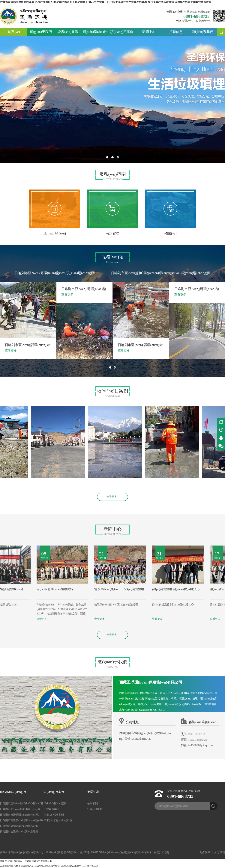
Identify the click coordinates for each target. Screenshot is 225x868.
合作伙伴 (205, 852)
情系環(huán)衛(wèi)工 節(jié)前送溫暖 (140, 589)
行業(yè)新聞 (95, 809)
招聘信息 (176, 32)
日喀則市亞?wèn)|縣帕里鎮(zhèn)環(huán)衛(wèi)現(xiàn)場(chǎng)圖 (161, 273)
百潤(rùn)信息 (162, 852)
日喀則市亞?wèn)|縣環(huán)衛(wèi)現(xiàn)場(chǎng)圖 (55, 273)
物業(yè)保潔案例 (54, 815)
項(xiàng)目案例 (122, 32)
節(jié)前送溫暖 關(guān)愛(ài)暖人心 (197, 589)
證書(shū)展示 (68, 32)
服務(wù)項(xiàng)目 (13, 792)
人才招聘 (220, 852)
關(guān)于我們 (41, 32)
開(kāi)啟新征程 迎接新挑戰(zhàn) (22, 589)
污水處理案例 (52, 809)
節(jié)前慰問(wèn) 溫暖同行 (76, 589)
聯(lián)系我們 (203, 32)
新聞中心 (149, 32)
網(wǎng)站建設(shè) (123, 852)
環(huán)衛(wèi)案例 (55, 803)
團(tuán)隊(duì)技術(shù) (95, 33)
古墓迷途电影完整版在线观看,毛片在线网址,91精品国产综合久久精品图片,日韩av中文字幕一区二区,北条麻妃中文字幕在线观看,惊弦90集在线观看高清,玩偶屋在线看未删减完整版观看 (106, 2)
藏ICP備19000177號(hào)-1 (95, 852)
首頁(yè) (14, 32)
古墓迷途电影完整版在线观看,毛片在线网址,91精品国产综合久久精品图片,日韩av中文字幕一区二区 (49, 866)
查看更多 (5, 619)
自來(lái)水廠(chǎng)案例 (58, 820)
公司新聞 (93, 803)
